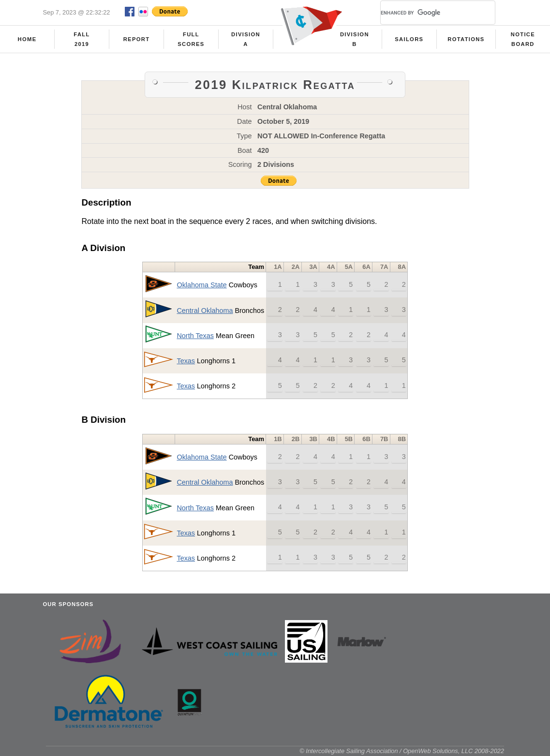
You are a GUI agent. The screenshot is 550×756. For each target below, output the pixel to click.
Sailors (409, 39)
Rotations (466, 39)
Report (137, 39)
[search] (426, 13)
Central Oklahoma (205, 311)
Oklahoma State (201, 285)
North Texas (195, 336)
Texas (186, 361)
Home (27, 39)
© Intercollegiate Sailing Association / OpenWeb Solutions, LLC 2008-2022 (402, 751)
